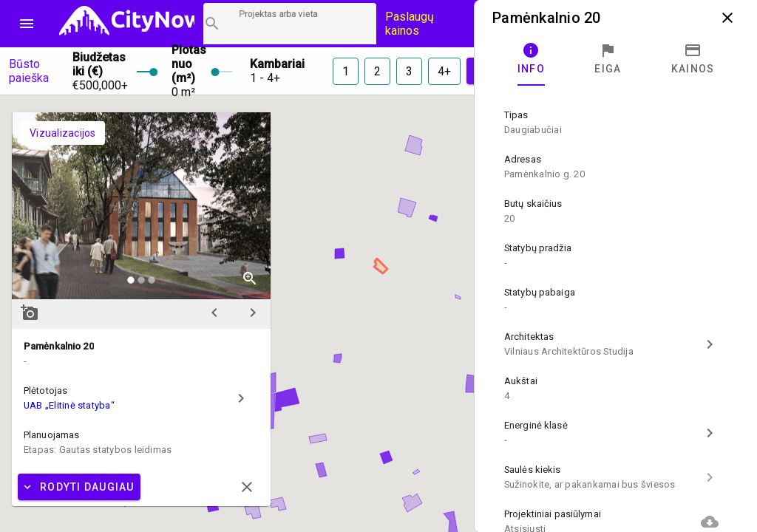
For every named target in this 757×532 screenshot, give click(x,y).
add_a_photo (30, 313)
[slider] (145, 71)
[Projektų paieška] (290, 24)
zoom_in (250, 279)
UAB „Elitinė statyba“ (69, 405)
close (727, 18)
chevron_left (214, 313)
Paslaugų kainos (410, 24)
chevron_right (253, 313)
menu (27, 24)
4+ (444, 71)
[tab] (531, 59)
